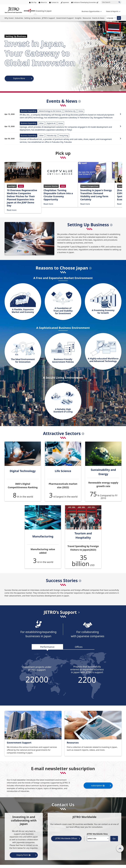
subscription (98, 785)
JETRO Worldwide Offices (66, 838)
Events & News (62, 101)
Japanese (66, 2)
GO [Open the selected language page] (119, 18)
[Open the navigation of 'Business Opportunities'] (91, 11)
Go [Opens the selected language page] (114, 839)
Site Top (34, 2)
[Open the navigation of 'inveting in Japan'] (113, 11)
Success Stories (62, 580)
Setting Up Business (88, 225)
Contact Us (55, 2)
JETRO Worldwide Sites (97, 834)
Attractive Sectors (62, 433)
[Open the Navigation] (9, 18)
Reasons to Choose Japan (62, 268)
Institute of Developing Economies (86, 2)
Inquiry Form (24, 855)
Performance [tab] (47, 647)
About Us (44, 2)
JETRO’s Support (60, 612)
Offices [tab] (79, 647)
